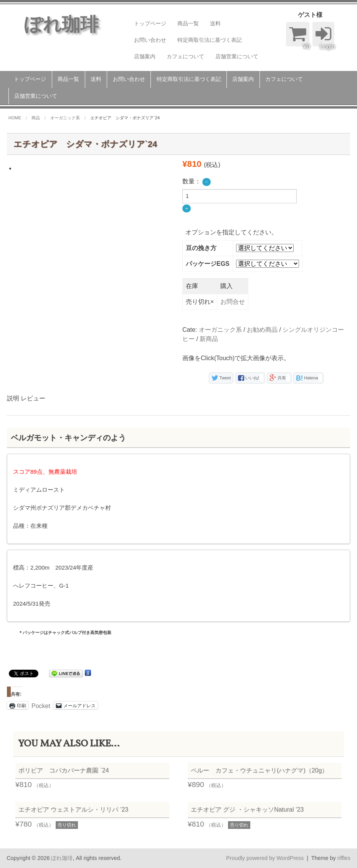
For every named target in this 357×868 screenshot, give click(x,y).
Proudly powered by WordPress (265, 858)
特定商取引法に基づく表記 (210, 40)
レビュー (33, 398)
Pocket (41, 706)
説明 (13, 398)
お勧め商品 (262, 330)
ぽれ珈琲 (62, 858)
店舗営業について (237, 56)
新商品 (209, 339)
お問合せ (233, 302)
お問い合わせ (150, 40)
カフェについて (185, 56)
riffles (344, 858)
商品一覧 (188, 23)
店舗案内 (145, 56)
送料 (215, 23)
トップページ (150, 23)
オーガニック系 (220, 330)
